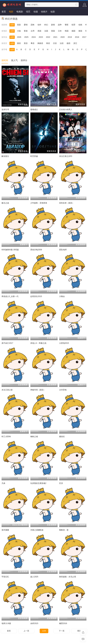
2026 (19, 37)
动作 (39, 25)
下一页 (62, 631)
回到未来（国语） (67, 203)
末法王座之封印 (66, 156)
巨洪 (61, 483)
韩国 (67, 31)
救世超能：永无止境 (68, 577)
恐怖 (33, 25)
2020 (63, 37)
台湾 (33, 31)
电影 (11, 12)
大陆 (19, 31)
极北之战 (5, 203)
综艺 (28, 12)
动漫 (36, 12)
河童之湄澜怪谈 (37, 530)
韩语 (48, 43)
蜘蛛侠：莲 (64, 530)
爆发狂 (62, 437)
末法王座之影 (7, 390)
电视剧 (20, 12)
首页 (4, 12)
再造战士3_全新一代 (10, 296)
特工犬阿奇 (6, 437)
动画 (80, 25)
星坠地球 (63, 250)
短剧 (53, 12)
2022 (48, 37)
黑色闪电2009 (36, 250)
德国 (73, 31)
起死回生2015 (36, 296)
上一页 (26, 631)
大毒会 (62, 296)
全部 (12, 25)
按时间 (5, 60)
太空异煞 (63, 390)
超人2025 (34, 577)
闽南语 (40, 43)
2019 (70, 37)
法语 (62, 43)
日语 (55, 43)
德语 (68, 43)
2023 (41, 37)
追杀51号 (5, 110)
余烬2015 (34, 623)
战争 (60, 25)
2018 (77, 37)
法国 (46, 31)
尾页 (79, 631)
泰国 (80, 31)
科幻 (46, 25)
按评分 (24, 60)
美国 (39, 31)
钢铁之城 (34, 437)
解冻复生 (5, 156)
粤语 (33, 43)
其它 (75, 43)
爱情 (26, 25)
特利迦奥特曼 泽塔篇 (10, 250)
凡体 (3, 483)
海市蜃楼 (5, 530)
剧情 (53, 25)
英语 (26, 43)
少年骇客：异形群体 (39, 203)
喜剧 (19, 25)
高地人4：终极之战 (38, 343)
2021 (55, 37)
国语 (19, 43)
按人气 (14, 60)
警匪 (67, 25)
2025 (26, 37)
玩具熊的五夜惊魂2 (38, 483)
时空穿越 (34, 156)
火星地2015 (64, 343)
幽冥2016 (63, 623)
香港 (26, 31)
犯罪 (73, 25)
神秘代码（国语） (38, 390)
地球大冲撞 (6, 623)
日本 (60, 31)
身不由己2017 (7, 343)
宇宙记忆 (5, 577)
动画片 (44, 12)
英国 (53, 31)
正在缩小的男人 (66, 110)
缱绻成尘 (34, 110)
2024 (34, 37)
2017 (84, 37)
